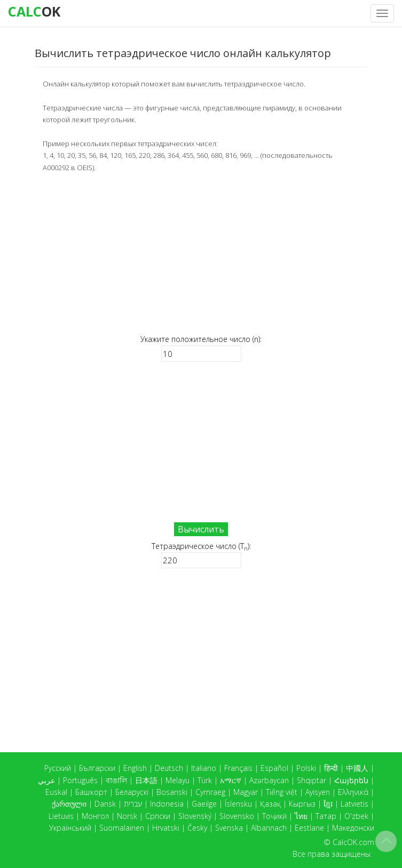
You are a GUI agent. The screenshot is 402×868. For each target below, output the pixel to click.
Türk (205, 780)
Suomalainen (122, 828)
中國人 (357, 768)
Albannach (269, 828)
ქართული (69, 804)
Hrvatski (166, 828)
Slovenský (195, 816)
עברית (133, 804)
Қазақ (270, 804)
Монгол (95, 816)
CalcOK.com (353, 842)
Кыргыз (302, 804)
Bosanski (172, 792)
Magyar (246, 792)
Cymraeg (210, 792)
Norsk (127, 816)
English (135, 768)
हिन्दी (331, 768)
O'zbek (356, 816)
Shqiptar (312, 780)
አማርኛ (231, 780)
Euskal (56, 792)
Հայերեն (351, 780)
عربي (46, 780)
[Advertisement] (201, 253)
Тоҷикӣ (274, 816)
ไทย (301, 816)
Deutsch (169, 768)
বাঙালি (116, 780)
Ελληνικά (353, 792)
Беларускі (132, 792)
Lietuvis (61, 816)
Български (97, 768)
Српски (158, 816)
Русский (58, 768)
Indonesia (167, 804)
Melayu (178, 780)
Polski (306, 768)
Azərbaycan (269, 780)
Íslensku (238, 804)
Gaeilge (204, 804)
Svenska (229, 828)
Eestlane (309, 828)
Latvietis (354, 804)
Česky (197, 828)
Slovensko (237, 816)
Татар (326, 816)
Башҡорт (91, 792)
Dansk (105, 804)
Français (238, 768)
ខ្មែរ (328, 804)
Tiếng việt (282, 792)
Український (70, 828)
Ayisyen (318, 792)
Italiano (204, 768)
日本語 (146, 780)
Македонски (353, 828)
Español (274, 768)
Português (80, 780)
